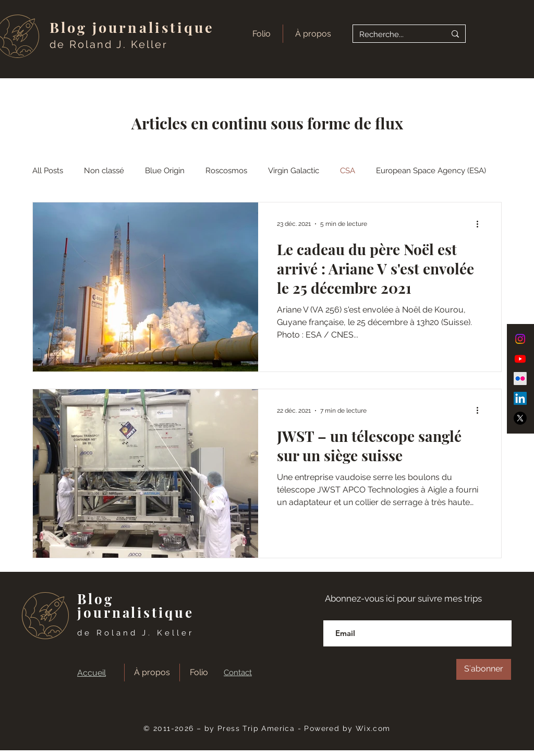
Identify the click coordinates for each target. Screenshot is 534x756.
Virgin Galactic (294, 171)
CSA (348, 171)
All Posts (48, 171)
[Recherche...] (395, 35)
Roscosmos (226, 171)
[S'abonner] (484, 669)
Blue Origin (165, 171)
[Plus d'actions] (481, 224)
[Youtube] (520, 359)
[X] (520, 418)
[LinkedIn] (520, 398)
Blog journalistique (132, 27)
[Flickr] (520, 379)
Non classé (104, 171)
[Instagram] (520, 339)
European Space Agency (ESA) (431, 171)
